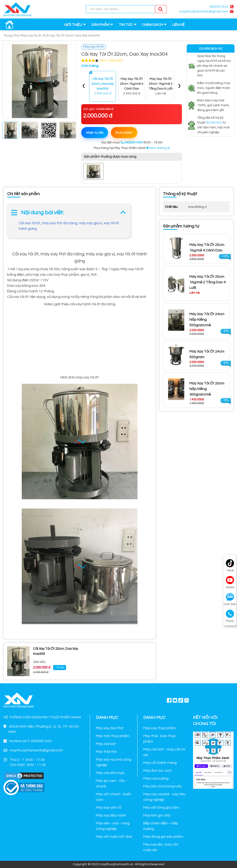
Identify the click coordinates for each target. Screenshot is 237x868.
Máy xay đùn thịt (110, 728)
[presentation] (84, 86)
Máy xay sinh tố (109, 808)
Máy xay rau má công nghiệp (114, 762)
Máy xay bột (106, 744)
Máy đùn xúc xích (157, 771)
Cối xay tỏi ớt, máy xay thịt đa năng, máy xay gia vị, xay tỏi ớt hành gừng (69, 226)
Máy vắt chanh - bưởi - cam (114, 797)
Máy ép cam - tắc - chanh (111, 783)
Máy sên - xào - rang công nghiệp (113, 826)
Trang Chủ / (12, 36)
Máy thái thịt (106, 752)
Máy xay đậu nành (111, 815)
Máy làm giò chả (157, 815)
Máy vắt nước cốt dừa (114, 837)
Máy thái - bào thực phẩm (160, 739)
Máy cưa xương (156, 778)
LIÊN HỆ (178, 25)
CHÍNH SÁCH (153, 25)
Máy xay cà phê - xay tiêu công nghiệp (164, 797)
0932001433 (219, 7)
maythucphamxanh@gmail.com (204, 12)
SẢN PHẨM (100, 25)
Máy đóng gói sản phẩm (163, 837)
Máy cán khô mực (110, 773)
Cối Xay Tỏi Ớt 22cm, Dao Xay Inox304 (72, 36)
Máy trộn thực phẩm (113, 736)
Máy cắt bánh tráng (160, 763)
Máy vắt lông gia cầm (161, 808)
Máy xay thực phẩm (160, 728)
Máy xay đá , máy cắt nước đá (161, 847)
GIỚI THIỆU (73, 25)
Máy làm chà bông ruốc (163, 786)
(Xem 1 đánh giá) (111, 60)
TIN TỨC (126, 25)
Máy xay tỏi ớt (31, 36)
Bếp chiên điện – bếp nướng (161, 826)
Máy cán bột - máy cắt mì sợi (164, 752)
